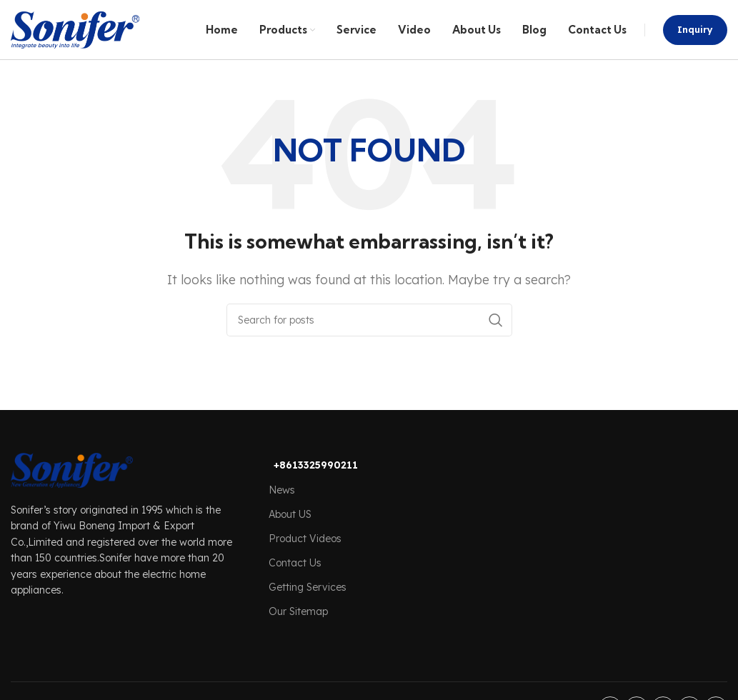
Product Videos (305, 551)
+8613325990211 (316, 477)
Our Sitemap (298, 624)
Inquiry (695, 35)
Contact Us (295, 575)
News (282, 501)
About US (290, 526)
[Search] (369, 332)
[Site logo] (75, 34)
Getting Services (308, 599)
